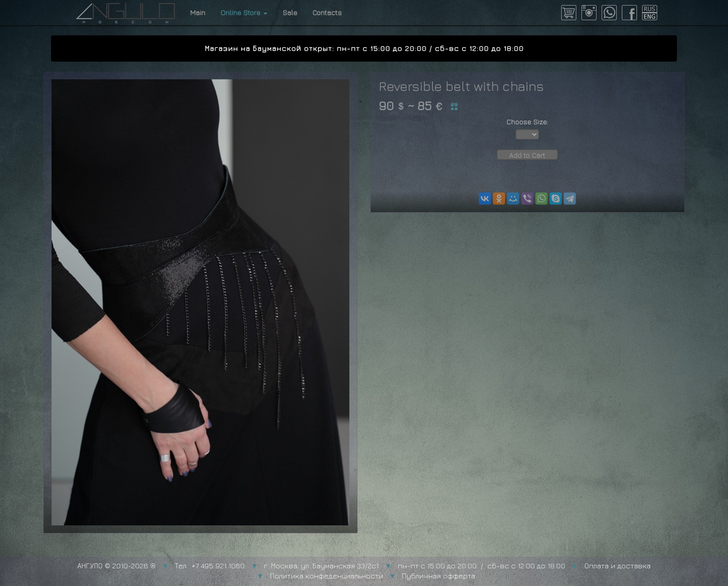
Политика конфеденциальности (327, 576)
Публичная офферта (439, 576)
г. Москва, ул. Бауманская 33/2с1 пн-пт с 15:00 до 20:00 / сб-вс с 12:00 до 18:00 (415, 566)
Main (198, 12)
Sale (290, 12)
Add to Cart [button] (527, 155)
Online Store (244, 12)
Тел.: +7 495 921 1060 (210, 566)
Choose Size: (528, 121)
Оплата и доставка (618, 566)
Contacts (327, 12)
